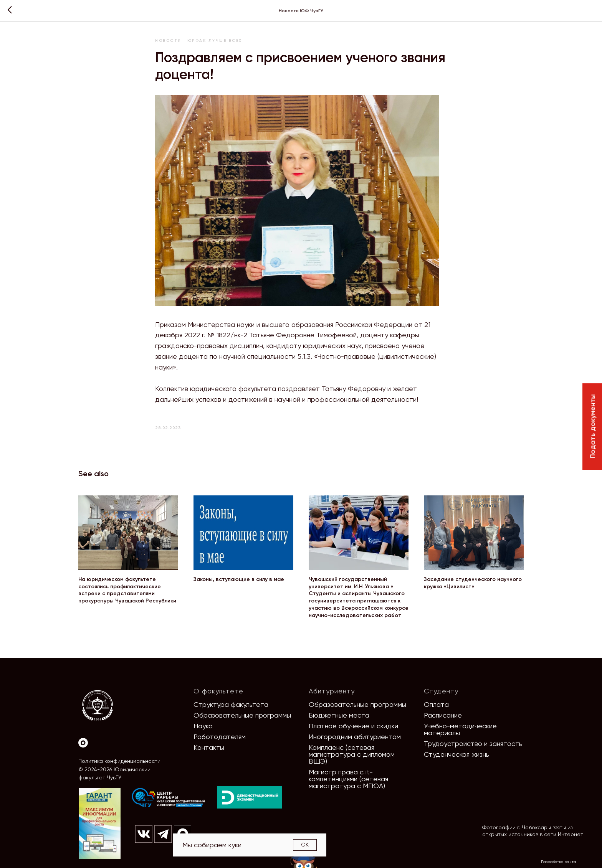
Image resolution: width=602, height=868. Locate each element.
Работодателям (220, 737)
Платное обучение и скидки (353, 726)
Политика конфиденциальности (119, 761)
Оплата (436, 704)
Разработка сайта (559, 862)
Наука (203, 726)
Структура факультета (231, 704)
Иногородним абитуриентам (355, 737)
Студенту (441, 691)
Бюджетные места (339, 715)
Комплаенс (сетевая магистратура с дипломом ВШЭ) (352, 754)
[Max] (83, 743)
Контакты (209, 747)
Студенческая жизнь (456, 754)
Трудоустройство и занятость (473, 743)
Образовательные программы (242, 715)
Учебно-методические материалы (460, 729)
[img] (169, 798)
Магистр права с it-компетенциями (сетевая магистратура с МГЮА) (348, 779)
